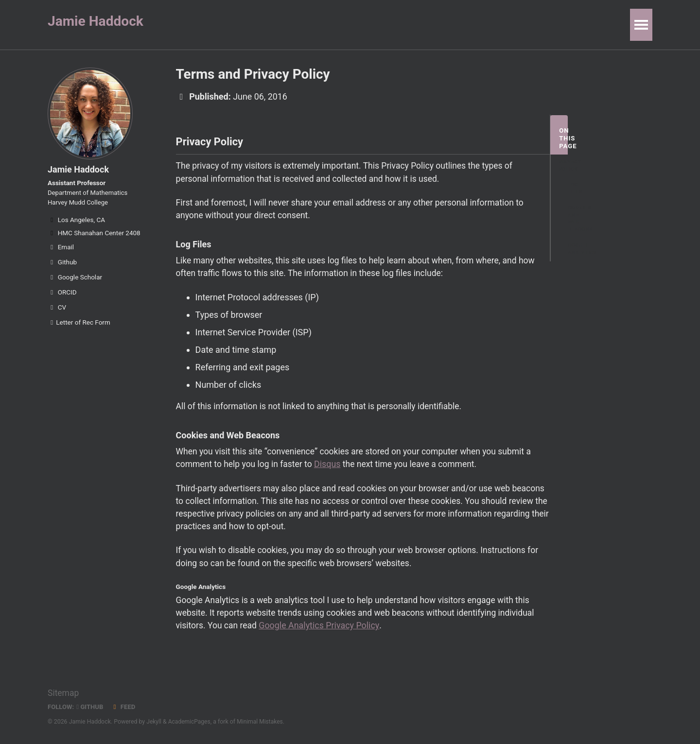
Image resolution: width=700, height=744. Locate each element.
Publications (256, 25)
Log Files (572, 190)
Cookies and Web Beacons (572, 220)
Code (405, 25)
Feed (125, 707)
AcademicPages (190, 722)
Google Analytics (572, 250)
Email (61, 251)
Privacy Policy (563, 166)
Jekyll (154, 722)
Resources (453, 25)
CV (57, 311)
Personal (509, 25)
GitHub (91, 707)
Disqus (331, 469)
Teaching (360, 25)
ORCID (62, 296)
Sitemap (64, 693)
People (311, 25)
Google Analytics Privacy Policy (322, 634)
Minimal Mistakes (262, 722)
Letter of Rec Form (79, 326)
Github (62, 266)
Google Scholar (75, 281)
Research (197, 25)
